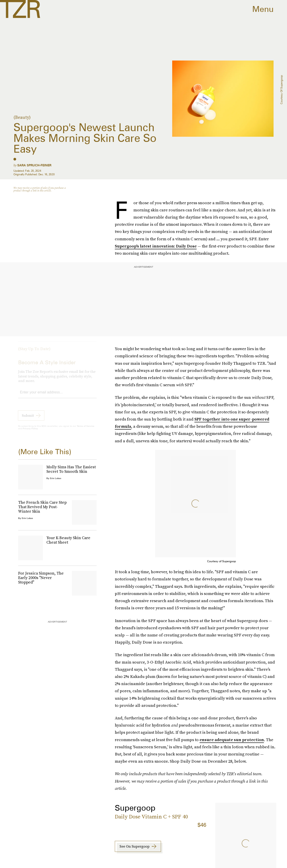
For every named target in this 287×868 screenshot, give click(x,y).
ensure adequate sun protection (232, 740)
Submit (28, 419)
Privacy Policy (30, 432)
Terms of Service (86, 430)
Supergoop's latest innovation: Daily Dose (156, 246)
